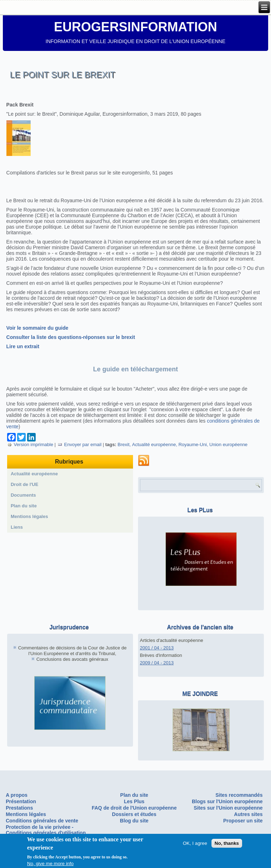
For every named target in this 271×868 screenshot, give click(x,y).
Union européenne (228, 445)
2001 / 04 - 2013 (157, 648)
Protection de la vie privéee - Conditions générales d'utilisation (46, 830)
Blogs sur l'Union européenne (227, 801)
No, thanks (227, 844)
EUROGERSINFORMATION (135, 27)
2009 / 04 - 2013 (157, 663)
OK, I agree (195, 844)
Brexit (124, 445)
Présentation (21, 801)
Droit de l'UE (25, 484)
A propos (17, 795)
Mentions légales (29, 516)
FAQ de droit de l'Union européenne (134, 808)
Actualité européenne (154, 445)
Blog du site (134, 821)
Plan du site (24, 506)
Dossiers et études (134, 814)
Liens (17, 527)
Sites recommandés (239, 795)
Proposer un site (243, 821)
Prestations (19, 808)
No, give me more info (50, 864)
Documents (23, 495)
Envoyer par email (80, 445)
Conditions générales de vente (42, 821)
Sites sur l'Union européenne (228, 808)
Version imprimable (30, 445)
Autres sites (248, 814)
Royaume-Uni (192, 445)
